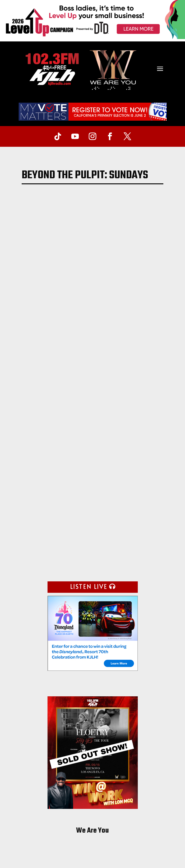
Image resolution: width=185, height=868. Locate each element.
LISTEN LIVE (89, 586)
